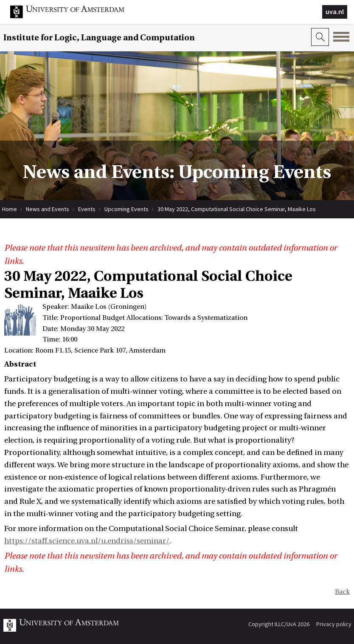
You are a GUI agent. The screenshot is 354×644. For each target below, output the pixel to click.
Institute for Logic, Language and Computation (99, 38)
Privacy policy (334, 624)
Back (342, 592)
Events (87, 209)
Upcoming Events (126, 209)
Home (10, 209)
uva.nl (335, 11)
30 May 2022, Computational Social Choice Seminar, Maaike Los (237, 209)
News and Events (48, 209)
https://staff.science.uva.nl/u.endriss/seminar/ (87, 541)
